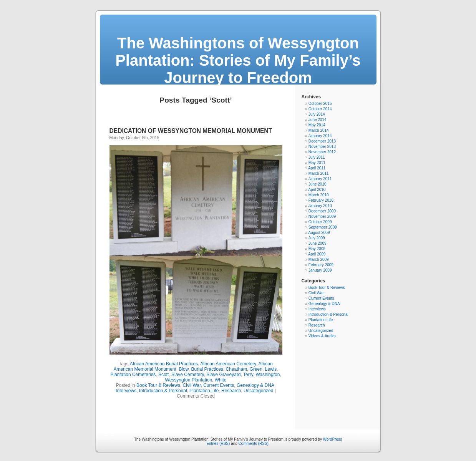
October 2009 (320, 222)
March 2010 (319, 195)
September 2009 (323, 227)
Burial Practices (207, 369)
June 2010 (318, 184)
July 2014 (317, 114)
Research (231, 391)
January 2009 (320, 270)
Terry (248, 375)
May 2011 (317, 163)
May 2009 (317, 249)
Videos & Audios (323, 336)
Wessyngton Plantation (189, 380)
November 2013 (322, 147)
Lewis (271, 369)
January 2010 (320, 206)
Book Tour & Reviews (158, 385)
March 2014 (319, 130)
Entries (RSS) (218, 444)
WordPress (333, 439)
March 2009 (319, 260)
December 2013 (322, 141)
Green (256, 369)
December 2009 (322, 211)
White (221, 380)
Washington (268, 375)
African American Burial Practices (164, 364)
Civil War (192, 385)
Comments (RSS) (254, 444)
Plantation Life (204, 391)
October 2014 (320, 109)
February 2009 (321, 265)
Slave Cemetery (187, 375)
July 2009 (317, 238)
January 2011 (320, 179)
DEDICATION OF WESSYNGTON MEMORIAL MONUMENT (191, 131)
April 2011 (317, 168)
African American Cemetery (228, 364)
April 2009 (317, 254)
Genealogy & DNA (255, 385)
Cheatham (236, 369)
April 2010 (317, 190)
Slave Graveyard (223, 375)
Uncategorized (258, 391)
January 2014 (320, 136)
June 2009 (318, 243)
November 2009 (322, 216)
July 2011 (317, 157)
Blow (183, 369)
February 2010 (321, 200)
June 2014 (318, 120)
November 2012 (322, 152)
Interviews (126, 391)
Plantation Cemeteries (133, 375)
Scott (163, 375)
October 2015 (320, 104)
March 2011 (319, 173)
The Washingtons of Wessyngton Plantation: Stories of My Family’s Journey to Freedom (238, 60)
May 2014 (317, 125)
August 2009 (319, 233)
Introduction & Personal (163, 391)
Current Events (219, 385)
